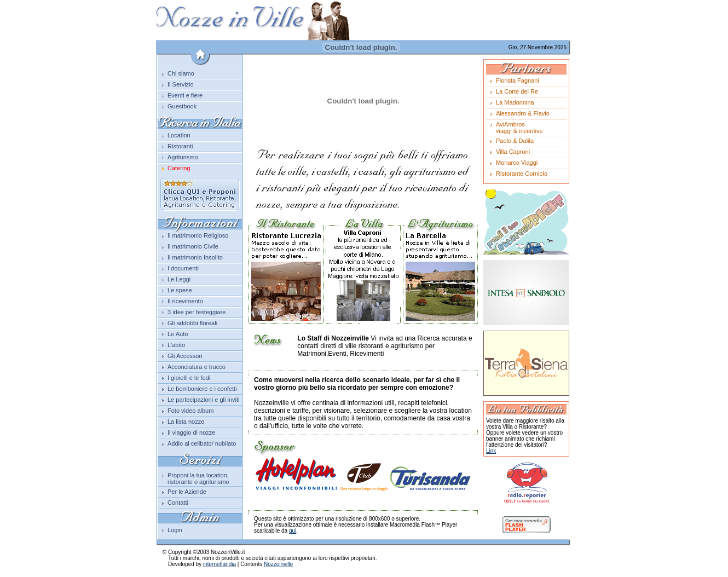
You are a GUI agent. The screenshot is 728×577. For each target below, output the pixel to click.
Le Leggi (179, 279)
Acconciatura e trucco (197, 367)
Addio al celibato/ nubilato (202, 443)
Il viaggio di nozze (191, 432)
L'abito (176, 345)
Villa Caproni (513, 152)
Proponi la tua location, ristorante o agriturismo (198, 478)
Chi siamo (181, 73)
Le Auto (178, 334)
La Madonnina (515, 102)
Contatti (178, 503)
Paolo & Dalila (515, 141)
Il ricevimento (185, 301)
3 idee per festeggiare (197, 312)
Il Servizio (181, 84)
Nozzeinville (278, 564)
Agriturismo (183, 157)
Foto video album (190, 411)
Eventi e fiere (185, 95)
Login (175, 530)
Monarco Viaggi (517, 163)
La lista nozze (186, 422)
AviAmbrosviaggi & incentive (519, 128)
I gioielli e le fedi (189, 378)
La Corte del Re (517, 91)
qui (293, 531)
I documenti (183, 268)
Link (491, 451)
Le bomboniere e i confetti (202, 389)
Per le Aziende (187, 492)
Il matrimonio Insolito (195, 257)
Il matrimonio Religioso (198, 235)
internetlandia (219, 564)
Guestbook (182, 106)
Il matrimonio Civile (193, 246)
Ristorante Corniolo (522, 174)
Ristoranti (180, 146)
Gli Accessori (185, 356)
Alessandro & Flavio (523, 113)
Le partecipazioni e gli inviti (203, 400)
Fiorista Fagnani (518, 80)
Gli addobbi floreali (192, 323)
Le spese (180, 290)
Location (179, 135)
